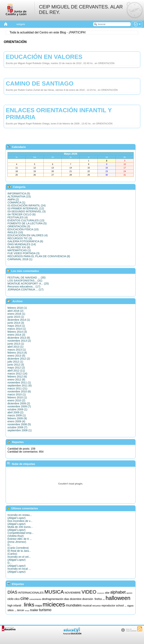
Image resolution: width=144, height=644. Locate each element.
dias (67, 599)
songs (15, 611)
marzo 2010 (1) (17, 394)
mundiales (74, 605)
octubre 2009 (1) (17, 409)
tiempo (27, 611)
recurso (96, 606)
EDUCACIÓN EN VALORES (44, 57)
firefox (98, 599)
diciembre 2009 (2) (19, 403)
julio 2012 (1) (15, 362)
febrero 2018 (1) (17, 308)
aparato (129, 593)
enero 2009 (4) (16, 421)
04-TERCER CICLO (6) (22, 214)
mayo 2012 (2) (16, 368)
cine (25, 598)
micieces (54, 604)
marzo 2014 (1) (17, 329)
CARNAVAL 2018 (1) (20, 259)
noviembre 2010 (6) (19, 391)
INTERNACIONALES (31, 593)
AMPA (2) (13, 199)
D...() (18, 546)
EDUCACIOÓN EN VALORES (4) (28, 235)
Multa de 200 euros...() (20, 528)
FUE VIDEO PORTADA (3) (24, 253)
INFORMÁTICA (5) (19, 193)
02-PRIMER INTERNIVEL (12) (26, 208)
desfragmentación (53, 599)
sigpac (130, 606)
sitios (11, 610)
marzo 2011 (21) (17, 388)
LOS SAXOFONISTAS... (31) (25, 281)
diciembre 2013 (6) (19, 338)
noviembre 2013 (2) (19, 341)
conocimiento (35, 599)
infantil (17, 606)
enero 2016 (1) (16, 314)
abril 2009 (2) (15, 412)
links (29, 605)
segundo (125, 606)
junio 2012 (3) (16, 365)
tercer (21, 610)
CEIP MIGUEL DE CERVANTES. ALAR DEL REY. (81, 9)
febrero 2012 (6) (17, 377)
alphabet (118, 592)
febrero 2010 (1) (17, 397)
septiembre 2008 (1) (20, 430)
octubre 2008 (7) (17, 427)
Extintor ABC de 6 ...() (20, 540)
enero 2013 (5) (16, 356)
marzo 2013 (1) (17, 350)
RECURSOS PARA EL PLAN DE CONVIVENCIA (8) (39, 256)
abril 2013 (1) (15, 347)
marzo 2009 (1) (17, 415)
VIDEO (89, 592)
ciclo (10, 599)
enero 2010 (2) (16, 400)
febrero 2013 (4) (17, 353)
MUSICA (54, 592)
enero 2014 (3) (16, 335)
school (120, 606)
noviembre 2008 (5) (19, 424)
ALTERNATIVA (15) (19, 196)
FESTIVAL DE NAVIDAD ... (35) (27, 278)
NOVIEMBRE (73, 593)
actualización (101, 593)
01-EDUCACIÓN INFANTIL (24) (27, 205)
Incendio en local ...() (19, 570)
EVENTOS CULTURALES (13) (26, 220)
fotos (104, 600)
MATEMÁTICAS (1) (19, 250)
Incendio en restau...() (20, 516)
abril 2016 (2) (15, 311)
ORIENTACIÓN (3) (19, 226)
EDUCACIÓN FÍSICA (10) (23, 229)
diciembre (76, 599)
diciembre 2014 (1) (19, 320)
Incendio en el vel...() (19, 558)
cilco (17, 599)
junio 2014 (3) (16, 323)
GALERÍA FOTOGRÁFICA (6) (25, 241)
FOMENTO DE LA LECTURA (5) (27, 223)
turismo (45, 610)
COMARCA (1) (16, 202)
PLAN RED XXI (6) (19, 247)
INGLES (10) (15, 232)
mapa (38, 606)
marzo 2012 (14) (17, 374)
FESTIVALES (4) (18, 217)
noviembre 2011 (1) (19, 383)
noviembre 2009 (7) (19, 406)
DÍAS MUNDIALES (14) (22, 244)
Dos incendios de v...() (20, 522)
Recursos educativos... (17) (24, 287)
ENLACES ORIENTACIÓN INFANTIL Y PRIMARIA (59, 114)
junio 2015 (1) (16, 317)
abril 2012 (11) (16, 371)
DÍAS (12, 592)
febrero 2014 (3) (17, 332)
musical (87, 606)
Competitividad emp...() (21, 534)
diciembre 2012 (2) (19, 359)
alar (107, 593)
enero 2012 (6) (16, 380)
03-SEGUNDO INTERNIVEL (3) (27, 211)
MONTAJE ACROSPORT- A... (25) (28, 284)
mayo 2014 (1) (16, 326)
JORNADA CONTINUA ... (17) (25, 290)
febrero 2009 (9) (17, 418)
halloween (118, 598)
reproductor (108, 606)
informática (23, 606)
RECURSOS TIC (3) (20, 238)
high (10, 606)
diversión (88, 599)
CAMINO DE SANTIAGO (40, 83)
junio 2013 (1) (16, 344)
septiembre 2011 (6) (20, 386)
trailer (34, 610)
